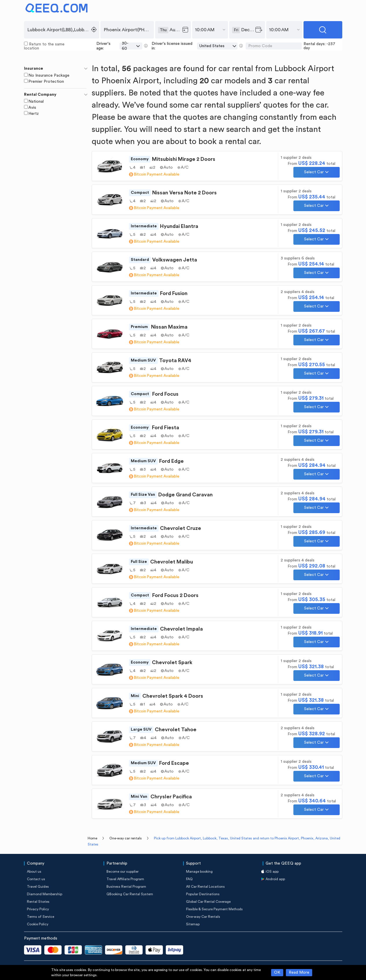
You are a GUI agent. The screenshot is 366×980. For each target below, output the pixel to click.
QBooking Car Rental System (130, 894)
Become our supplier (123, 872)
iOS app (272, 872)
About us (34, 872)
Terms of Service (41, 917)
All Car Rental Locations (205, 887)
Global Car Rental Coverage (208, 902)
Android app (275, 879)
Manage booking (199, 872)
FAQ (189, 879)
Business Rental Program (126, 887)
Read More (299, 972)
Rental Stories (38, 902)
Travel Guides (38, 887)
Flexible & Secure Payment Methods (214, 909)
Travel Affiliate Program (125, 879)
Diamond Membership (45, 894)
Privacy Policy (38, 909)
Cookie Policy (38, 924)
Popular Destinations (203, 894)
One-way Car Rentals (203, 917)
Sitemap (193, 924)
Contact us (36, 879)
